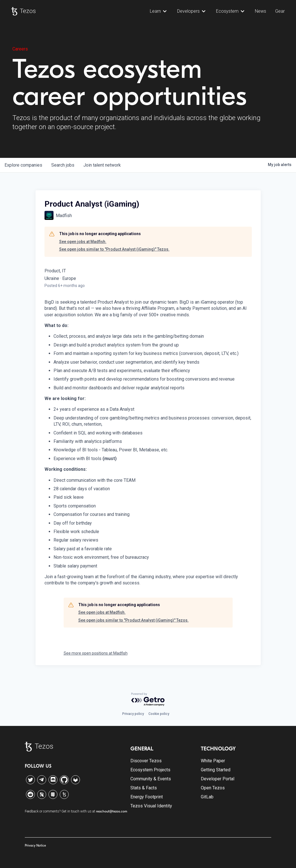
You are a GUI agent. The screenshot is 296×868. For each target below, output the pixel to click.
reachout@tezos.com (112, 811)
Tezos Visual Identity (151, 806)
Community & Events (151, 779)
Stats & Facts (144, 788)
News (261, 11)
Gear (280, 11)
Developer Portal (218, 779)
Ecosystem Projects (150, 770)
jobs (63, 165)
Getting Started (216, 770)
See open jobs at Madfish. (83, 242)
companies (23, 165)
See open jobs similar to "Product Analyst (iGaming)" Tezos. (114, 249)
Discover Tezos (146, 761)
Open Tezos (213, 788)
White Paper (213, 761)
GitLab (207, 797)
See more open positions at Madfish (96, 653)
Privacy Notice (35, 845)
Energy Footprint (147, 797)
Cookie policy (159, 714)
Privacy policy (133, 714)
